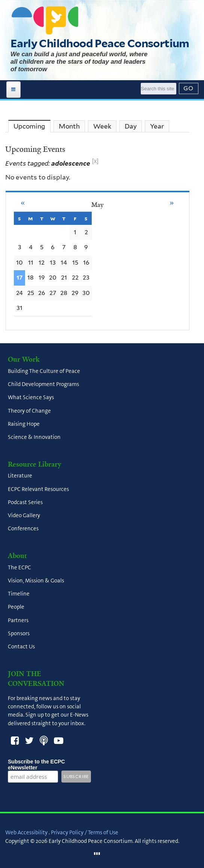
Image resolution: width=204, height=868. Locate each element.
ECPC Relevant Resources (38, 489)
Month (69, 126)
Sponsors (19, 633)
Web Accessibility (26, 832)
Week (102, 126)
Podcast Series (25, 502)
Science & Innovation (34, 437)
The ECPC (19, 567)
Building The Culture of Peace (44, 371)
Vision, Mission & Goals (36, 581)
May (97, 205)
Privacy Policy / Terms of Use (85, 832)
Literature (20, 476)
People (16, 607)
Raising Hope (24, 424)
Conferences (23, 529)
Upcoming (32, 127)
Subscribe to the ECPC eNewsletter (36, 765)
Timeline (19, 594)
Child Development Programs (43, 385)
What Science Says (31, 398)
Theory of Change (29, 411)
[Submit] (189, 88)
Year (157, 126)
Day (131, 126)
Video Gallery (24, 516)
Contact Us (21, 647)
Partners (18, 620)
